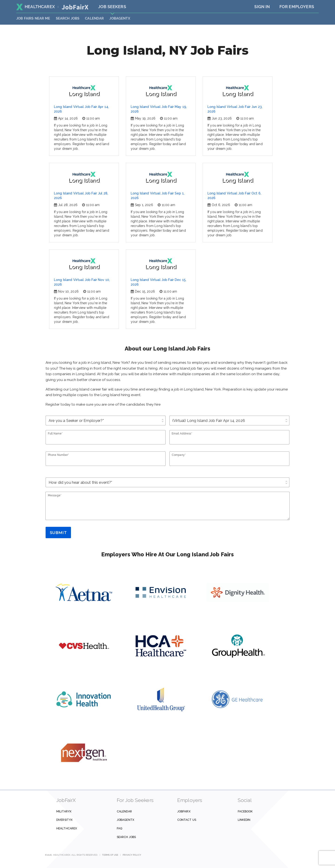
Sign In (262, 7)
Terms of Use (110, 855)
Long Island (84, 91)
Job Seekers (112, 7)
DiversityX (64, 820)
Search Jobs (126, 837)
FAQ (119, 828)
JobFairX (184, 811)
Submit (58, 533)
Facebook (245, 811)
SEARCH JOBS (68, 18)
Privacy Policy (132, 855)
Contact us (187, 820)
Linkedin (244, 820)
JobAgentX (120, 18)
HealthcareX (36, 7)
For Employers (297, 7)
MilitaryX (64, 811)
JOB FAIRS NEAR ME (33, 18)
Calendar (94, 18)
